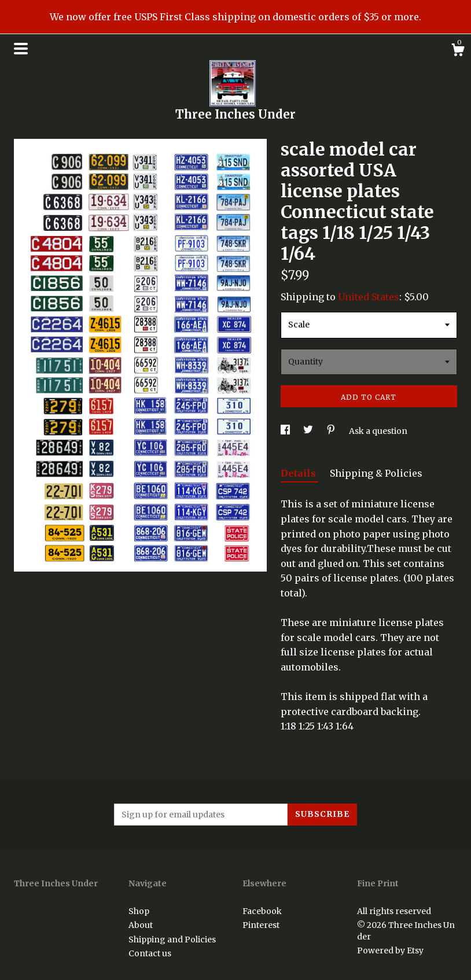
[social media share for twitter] (309, 431)
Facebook (262, 911)
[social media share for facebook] (286, 431)
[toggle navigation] (21, 49)
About (141, 925)
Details (299, 473)
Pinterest (261, 925)
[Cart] (458, 51)
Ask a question (378, 431)
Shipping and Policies (172, 940)
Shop (139, 911)
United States (369, 297)
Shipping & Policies (376, 473)
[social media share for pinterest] (332, 431)
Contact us (150, 953)
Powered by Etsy (390, 950)
